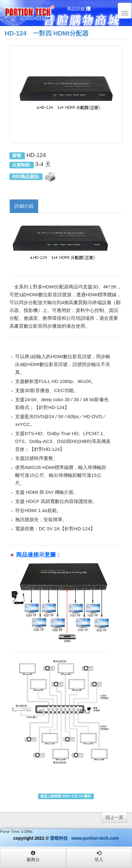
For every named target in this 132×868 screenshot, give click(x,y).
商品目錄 (79, 9)
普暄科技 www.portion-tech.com (84, 838)
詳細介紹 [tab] (24, 206)
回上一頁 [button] (114, 817)
